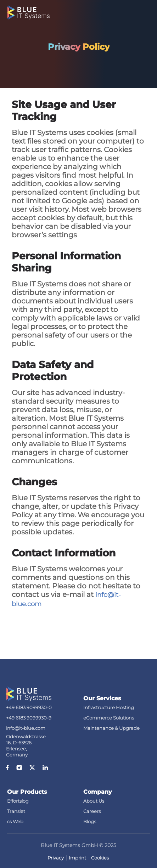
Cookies (100, 858)
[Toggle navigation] (146, 11)
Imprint (78, 858)
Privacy (56, 858)
